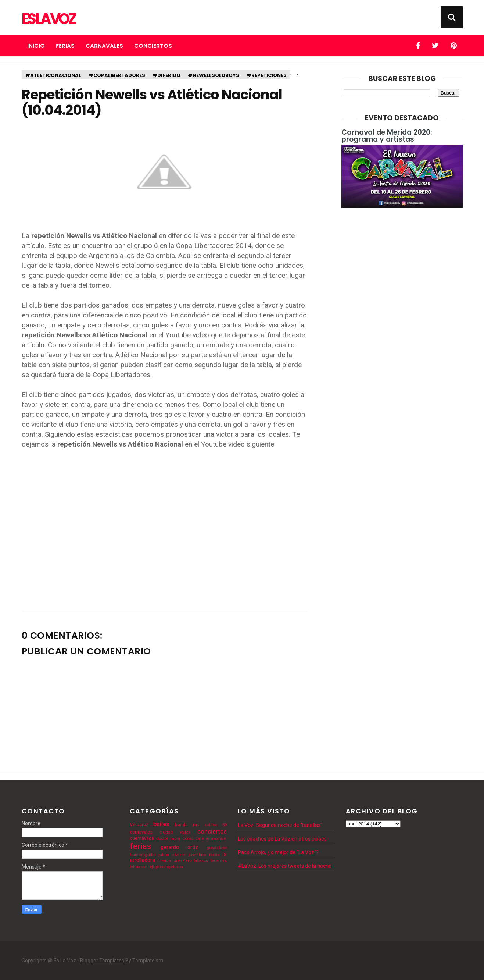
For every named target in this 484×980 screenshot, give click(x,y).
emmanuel (216, 839)
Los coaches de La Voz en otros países (282, 839)
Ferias (65, 46)
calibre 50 (216, 825)
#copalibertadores (117, 75)
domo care (193, 839)
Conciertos (153, 46)
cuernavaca (142, 838)
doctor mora (168, 839)
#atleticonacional (53, 75)
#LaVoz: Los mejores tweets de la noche (285, 866)
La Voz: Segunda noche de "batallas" (280, 825)
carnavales (141, 832)
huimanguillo (143, 855)
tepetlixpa (174, 867)
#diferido (166, 75)
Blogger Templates (102, 961)
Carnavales (104, 46)
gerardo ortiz (179, 847)
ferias (140, 846)
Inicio (36, 46)
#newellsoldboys (214, 75)
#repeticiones (267, 75)
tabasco (201, 861)
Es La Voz (48, 19)
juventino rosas (204, 855)
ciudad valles (175, 832)
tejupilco (156, 867)
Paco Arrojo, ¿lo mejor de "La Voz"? (278, 852)
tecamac (219, 861)
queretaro (182, 861)
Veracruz (139, 825)
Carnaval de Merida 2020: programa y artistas (387, 136)
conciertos (212, 831)
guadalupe (217, 848)
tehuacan (139, 867)
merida (164, 861)
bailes (161, 824)
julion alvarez (172, 855)
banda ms (187, 825)
